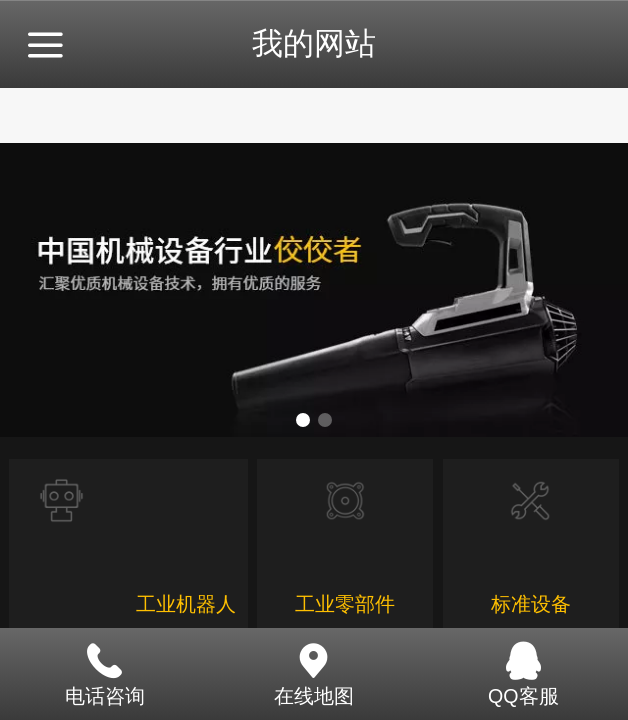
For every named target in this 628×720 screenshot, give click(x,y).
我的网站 (314, 43)
